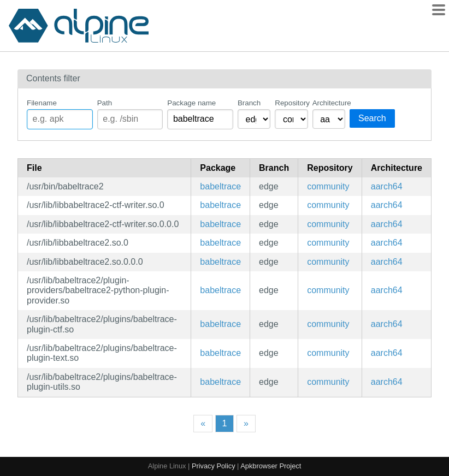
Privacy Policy (214, 466)
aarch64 (387, 186)
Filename (42, 103)
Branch (249, 103)
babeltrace (220, 186)
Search (372, 118)
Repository (291, 103)
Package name (191, 103)
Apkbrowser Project (271, 466)
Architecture (329, 103)
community (328, 186)
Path (105, 103)
